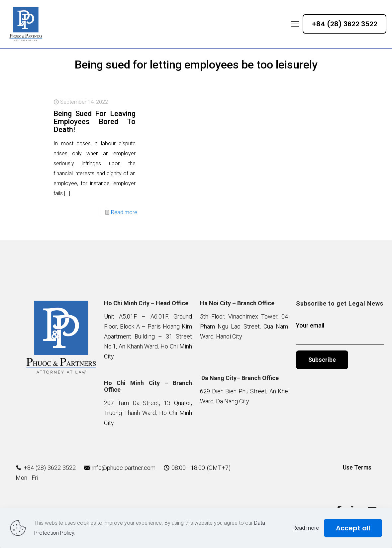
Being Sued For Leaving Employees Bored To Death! (95, 122)
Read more (124, 212)
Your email (340, 333)
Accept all (353, 528)
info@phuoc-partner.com (124, 468)
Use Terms (357, 467)
